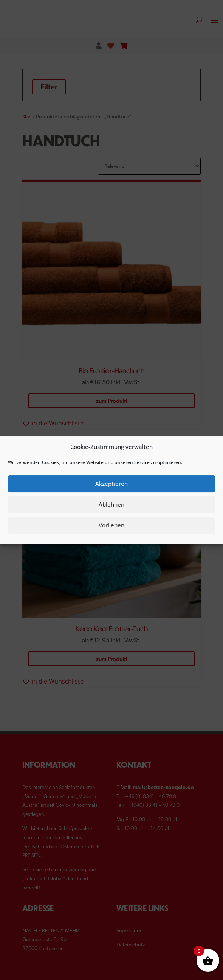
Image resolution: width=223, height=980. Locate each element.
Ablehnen (111, 504)
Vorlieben (111, 525)
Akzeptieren (111, 484)
